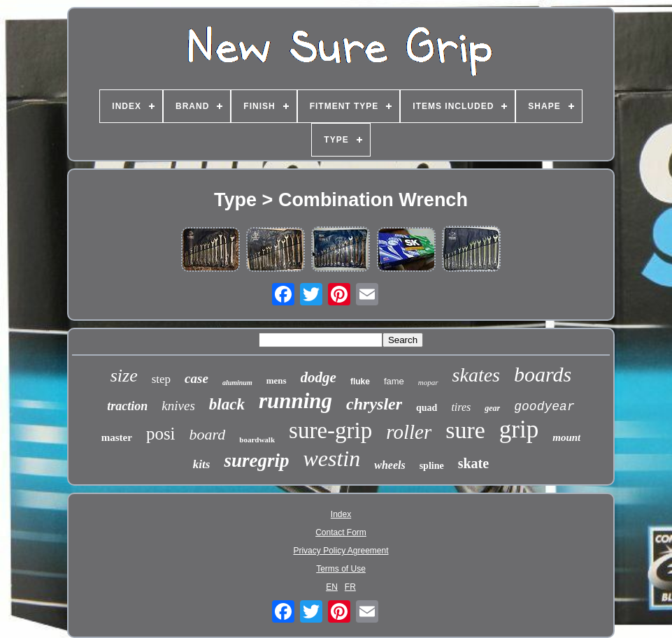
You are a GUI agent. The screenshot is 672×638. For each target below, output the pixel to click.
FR (350, 587)
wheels (389, 465)
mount (566, 437)
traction (127, 406)
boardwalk (257, 440)
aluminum (237, 383)
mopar (428, 382)
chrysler (374, 404)
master (117, 437)
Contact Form (341, 532)
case (196, 378)
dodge (319, 377)
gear (492, 408)
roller (409, 432)
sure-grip (330, 430)
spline (432, 466)
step (161, 379)
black (227, 404)
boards (543, 374)
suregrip (256, 461)
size (124, 376)
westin (331, 458)
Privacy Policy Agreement (341, 551)
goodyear (544, 407)
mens (277, 380)
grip (519, 429)
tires (461, 407)
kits (202, 464)
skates (476, 375)
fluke (360, 382)
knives (178, 406)
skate (473, 463)
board (208, 434)
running (295, 401)
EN (332, 587)
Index (341, 514)
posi (161, 434)
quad (427, 408)
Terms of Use (341, 569)
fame (394, 381)
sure (465, 430)
